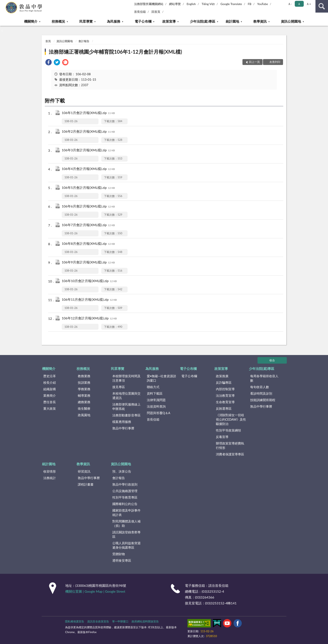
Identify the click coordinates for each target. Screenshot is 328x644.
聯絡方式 (153, 387)
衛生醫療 (84, 408)
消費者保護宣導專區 (230, 454)
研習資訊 (84, 471)
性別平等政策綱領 (228, 430)
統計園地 (232, 21)
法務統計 (50, 478)
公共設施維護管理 (125, 491)
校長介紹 (50, 382)
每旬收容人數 (260, 387)
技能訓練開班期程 (263, 400)
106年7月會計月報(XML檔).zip (88, 225)
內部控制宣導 (225, 389)
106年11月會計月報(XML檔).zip (89, 300)
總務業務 (84, 402)
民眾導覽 (86, 21)
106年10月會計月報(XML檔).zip (89, 281)
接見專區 (119, 387)
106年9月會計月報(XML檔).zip (88, 262)
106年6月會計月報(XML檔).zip (88, 207)
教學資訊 (260, 21)
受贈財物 (119, 554)
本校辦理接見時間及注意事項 (126, 378)
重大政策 (50, 408)
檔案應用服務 (122, 422)
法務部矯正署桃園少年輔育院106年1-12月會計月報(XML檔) (115, 52)
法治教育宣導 (225, 395)
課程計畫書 (86, 484)
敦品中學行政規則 (125, 484)
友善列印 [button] (275, 62)
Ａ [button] (299, 4)
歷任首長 (50, 402)
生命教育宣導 (225, 402)
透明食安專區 (122, 560)
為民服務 (114, 21)
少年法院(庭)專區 (203, 21)
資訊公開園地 (291, 21)
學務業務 (84, 389)
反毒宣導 (222, 437)
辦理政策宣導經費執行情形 (230, 445)
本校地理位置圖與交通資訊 (126, 396)
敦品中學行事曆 (123, 428)
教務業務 (84, 376)
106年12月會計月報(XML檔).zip (89, 318)
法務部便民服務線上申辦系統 (126, 406)
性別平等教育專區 (125, 497)
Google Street (115, 591)
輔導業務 (84, 395)
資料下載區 (155, 393)
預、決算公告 (122, 471)
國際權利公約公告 (125, 504)
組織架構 (50, 389)
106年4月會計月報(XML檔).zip (88, 169)
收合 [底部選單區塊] (272, 360)
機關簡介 (31, 21)
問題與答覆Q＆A (159, 413)
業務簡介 (50, 395)
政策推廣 (222, 376)
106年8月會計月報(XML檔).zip (88, 244)
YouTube (263, 4)
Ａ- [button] (290, 4)
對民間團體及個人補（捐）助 (126, 523)
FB (250, 4)
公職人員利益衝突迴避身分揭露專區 (126, 545)
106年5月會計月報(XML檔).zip (88, 188)
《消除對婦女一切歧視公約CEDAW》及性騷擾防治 (231, 419)
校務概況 (58, 21)
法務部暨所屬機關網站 (149, 4)
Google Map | (95, 591)
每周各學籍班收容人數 (264, 378)
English (191, 4)
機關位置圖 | (75, 591)
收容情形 (50, 471)
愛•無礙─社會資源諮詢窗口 (161, 378)
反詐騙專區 (224, 382)
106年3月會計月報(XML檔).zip (88, 150)
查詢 (322, 6)
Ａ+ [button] (309, 4)
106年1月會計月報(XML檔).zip (88, 113)
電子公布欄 (143, 21)
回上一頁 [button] (254, 62)
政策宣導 (169, 21)
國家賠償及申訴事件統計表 (126, 512)
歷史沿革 (50, 376)
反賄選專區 (224, 408)
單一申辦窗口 (120, 621)
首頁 (48, 41)
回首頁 (156, 12)
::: (3, 3)
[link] (49, 63)
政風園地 (84, 415)
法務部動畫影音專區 (126, 415)
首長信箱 (140, 12)
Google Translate (231, 4)
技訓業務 (84, 382)
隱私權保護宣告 (75, 621)
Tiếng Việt (208, 4)
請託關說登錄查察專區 (126, 534)
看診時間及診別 (261, 393)
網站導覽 (175, 4)
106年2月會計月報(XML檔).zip (88, 132)
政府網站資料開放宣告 (145, 621)
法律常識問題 (156, 400)
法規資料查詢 (156, 406)
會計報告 (84, 41)
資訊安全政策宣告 (98, 621)
